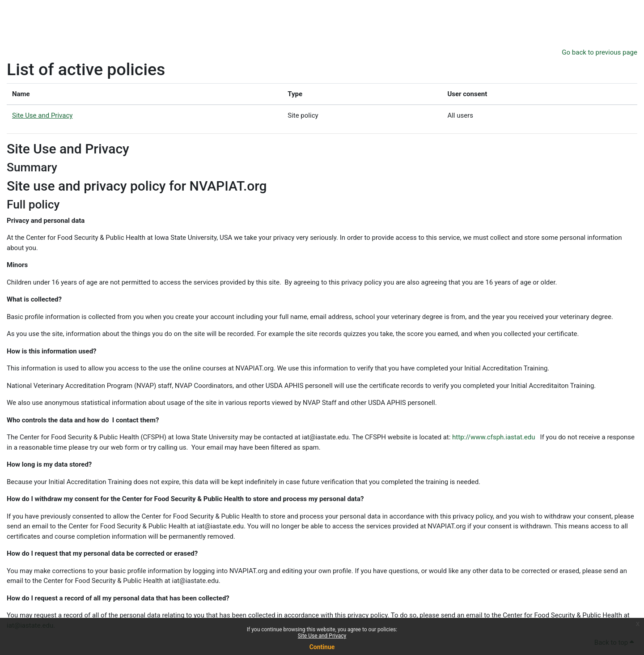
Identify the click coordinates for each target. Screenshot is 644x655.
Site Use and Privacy (322, 636)
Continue (322, 647)
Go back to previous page (600, 52)
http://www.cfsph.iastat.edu (494, 437)
